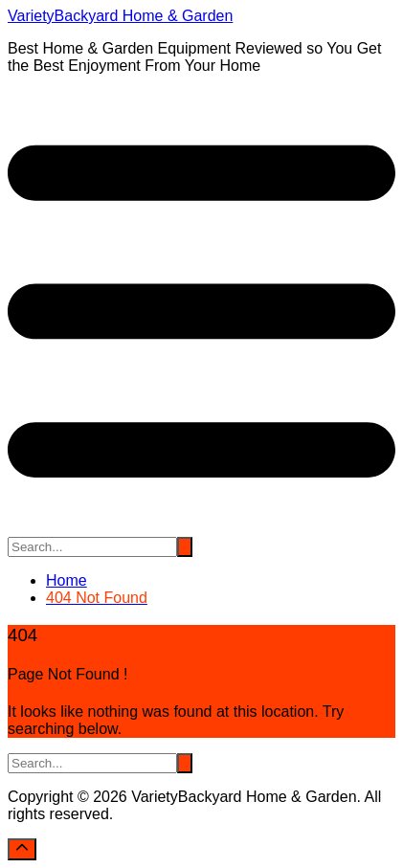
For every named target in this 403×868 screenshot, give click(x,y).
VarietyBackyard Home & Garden (120, 16)
